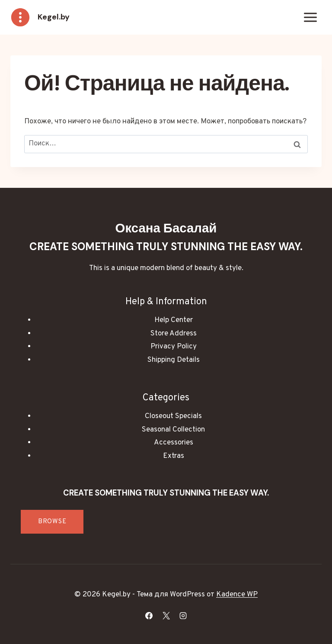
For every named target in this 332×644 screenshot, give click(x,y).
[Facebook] (149, 615)
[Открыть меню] (310, 17)
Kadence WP (237, 595)
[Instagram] (183, 615)
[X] (166, 615)
